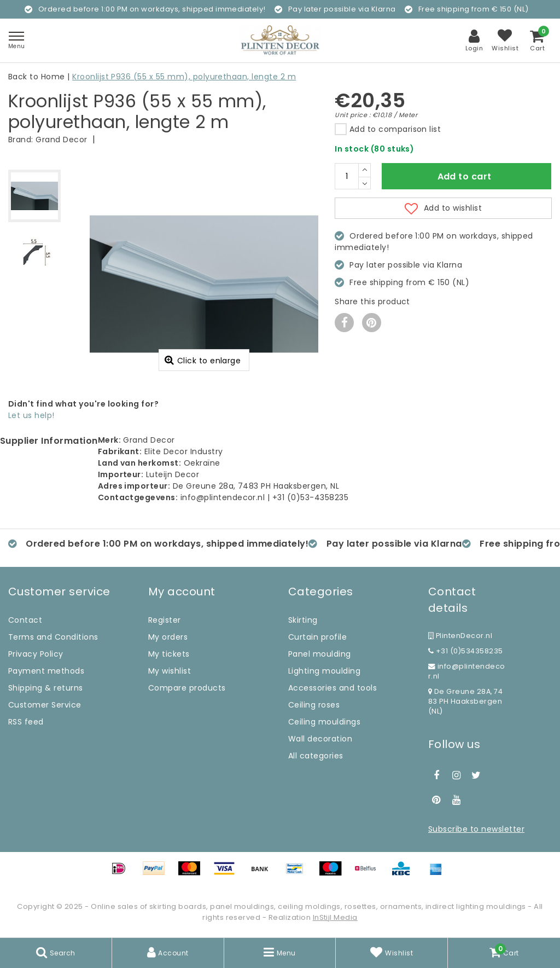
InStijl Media (335, 917)
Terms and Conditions (53, 637)
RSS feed (26, 722)
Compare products (187, 688)
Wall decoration (320, 739)
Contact (25, 620)
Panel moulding (320, 654)
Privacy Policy (36, 654)
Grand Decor (61, 140)
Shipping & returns (46, 688)
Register (165, 620)
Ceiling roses (314, 705)
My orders (168, 637)
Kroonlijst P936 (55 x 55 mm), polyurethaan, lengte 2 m (184, 77)
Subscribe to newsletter (476, 829)
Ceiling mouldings (324, 722)
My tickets (169, 654)
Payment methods (46, 671)
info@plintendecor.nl (467, 671)
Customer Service (45, 705)
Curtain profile (317, 637)
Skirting (303, 620)
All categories (316, 756)
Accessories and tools (332, 688)
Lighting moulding (324, 671)
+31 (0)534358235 (466, 651)
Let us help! (31, 415)
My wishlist (170, 671)
